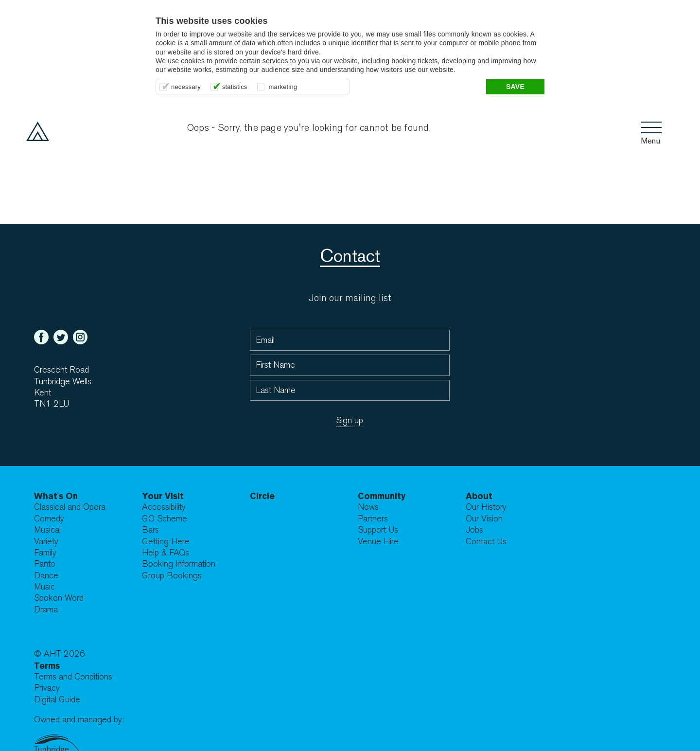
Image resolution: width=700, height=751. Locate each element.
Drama (46, 610)
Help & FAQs (166, 553)
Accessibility (164, 507)
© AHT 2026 (60, 654)
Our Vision (484, 519)
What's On (56, 496)
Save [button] (515, 87)
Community (382, 496)
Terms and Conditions (73, 677)
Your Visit (163, 496)
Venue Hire (378, 542)
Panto (45, 564)
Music (44, 587)
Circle (262, 496)
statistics (235, 87)
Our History (486, 507)
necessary (186, 87)
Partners (373, 519)
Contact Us (486, 542)
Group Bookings (172, 576)
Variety (46, 542)
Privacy (47, 688)
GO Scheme (165, 519)
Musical (47, 530)
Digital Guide (57, 700)
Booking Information (179, 564)
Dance (46, 576)
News (368, 507)
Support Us (378, 530)
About (479, 496)
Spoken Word (59, 598)
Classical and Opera (70, 507)
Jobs (474, 530)
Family (45, 553)
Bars (150, 530)
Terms (47, 666)
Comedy (49, 519)
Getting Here (166, 542)
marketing (283, 87)
